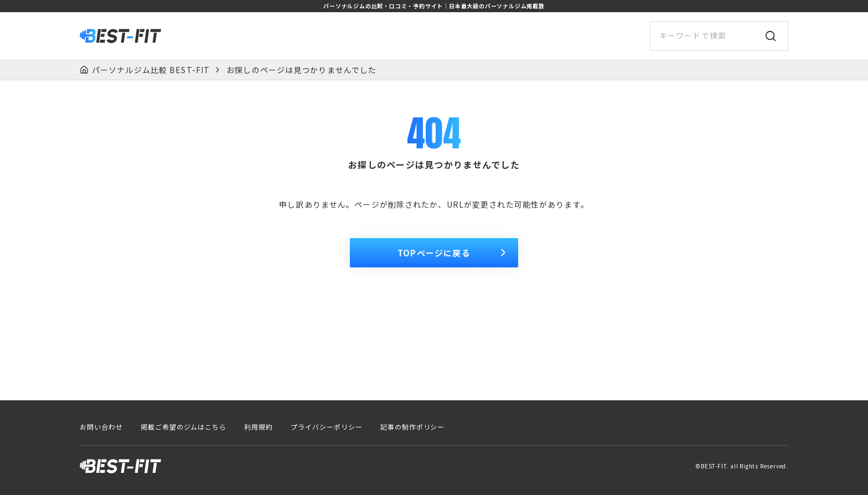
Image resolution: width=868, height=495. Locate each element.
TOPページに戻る (453, 252)
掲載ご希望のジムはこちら (184, 427)
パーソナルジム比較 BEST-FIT (151, 70)
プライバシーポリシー (327, 427)
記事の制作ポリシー (413, 427)
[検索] (771, 36)
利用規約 (259, 427)
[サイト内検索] (719, 36)
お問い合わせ (101, 427)
